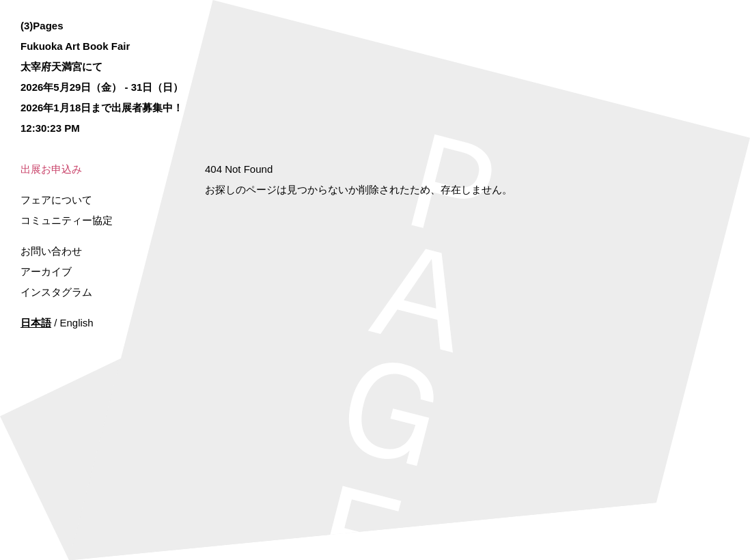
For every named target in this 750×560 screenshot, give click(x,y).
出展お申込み (51, 169)
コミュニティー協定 (67, 220)
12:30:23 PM (50, 128)
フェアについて (56, 200)
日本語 (36, 323)
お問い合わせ (51, 251)
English (77, 323)
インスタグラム (56, 292)
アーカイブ (46, 271)
